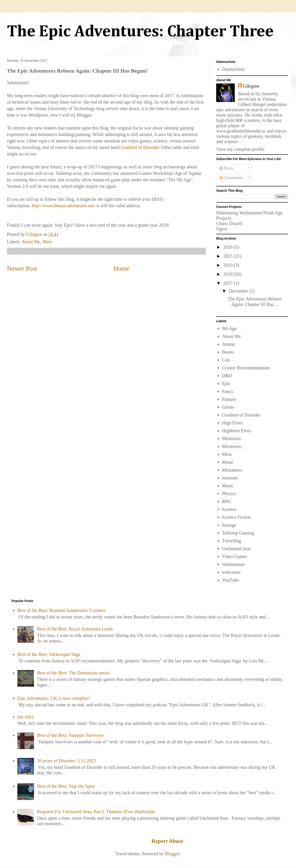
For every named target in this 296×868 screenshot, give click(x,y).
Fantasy (229, 399)
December (239, 291)
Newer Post (22, 268)
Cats (226, 360)
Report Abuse (167, 841)
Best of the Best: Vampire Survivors (70, 735)
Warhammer (233, 564)
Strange (229, 525)
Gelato (228, 407)
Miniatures (232, 470)
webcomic (231, 572)
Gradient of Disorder (140, 147)
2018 (229, 274)
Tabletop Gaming (238, 533)
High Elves (232, 423)
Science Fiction (236, 517)
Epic (226, 383)
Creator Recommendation (246, 368)
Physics (229, 494)
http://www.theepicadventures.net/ (64, 206)
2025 (229, 256)
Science (229, 509)
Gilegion (251, 86)
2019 (229, 265)
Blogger (172, 854)
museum (230, 478)
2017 (229, 283)
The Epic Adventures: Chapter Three (140, 32)
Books (228, 352)
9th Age (229, 328)
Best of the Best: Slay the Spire (66, 786)
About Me (31, 242)
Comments (232, 178)
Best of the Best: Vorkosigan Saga (49, 654)
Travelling (232, 541)
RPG (227, 501)
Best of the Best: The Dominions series (73, 673)
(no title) (25, 717)
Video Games (234, 556)
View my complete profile (240, 149)
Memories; (232, 446)
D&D (227, 376)
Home (121, 268)
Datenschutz (233, 69)
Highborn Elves (237, 431)
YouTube (230, 580)
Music (228, 486)
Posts (227, 168)
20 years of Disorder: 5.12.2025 (66, 761)
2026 (229, 247)
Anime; (229, 344)
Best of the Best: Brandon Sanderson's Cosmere (62, 610)
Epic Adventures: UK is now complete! (54, 698)
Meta (47, 242)
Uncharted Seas (236, 549)
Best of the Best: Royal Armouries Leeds (75, 629)
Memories (231, 439)
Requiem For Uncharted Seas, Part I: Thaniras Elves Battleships (96, 812)
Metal (227, 462)
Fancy (228, 391)
